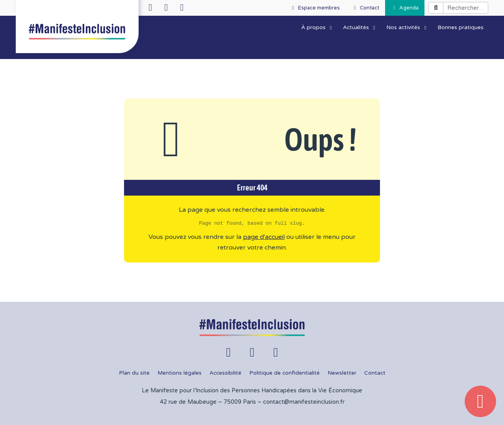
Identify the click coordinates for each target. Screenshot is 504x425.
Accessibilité (225, 373)
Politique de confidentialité (284, 373)
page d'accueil (264, 237)
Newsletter (342, 373)
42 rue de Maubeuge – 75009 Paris (208, 402)
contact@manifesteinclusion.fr (304, 402)
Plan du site (134, 373)
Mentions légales (180, 373)
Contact (375, 373)
